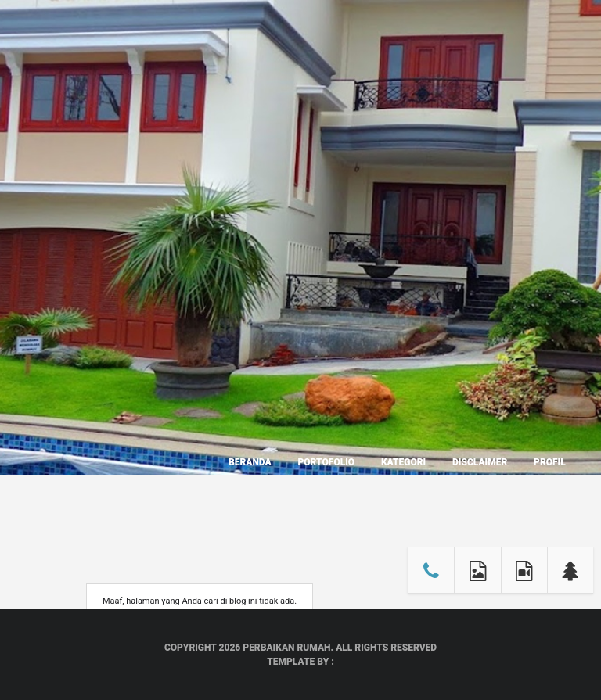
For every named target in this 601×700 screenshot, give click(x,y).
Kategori (403, 462)
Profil (550, 462)
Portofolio (326, 462)
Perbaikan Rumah (286, 648)
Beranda (250, 462)
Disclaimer (480, 462)
